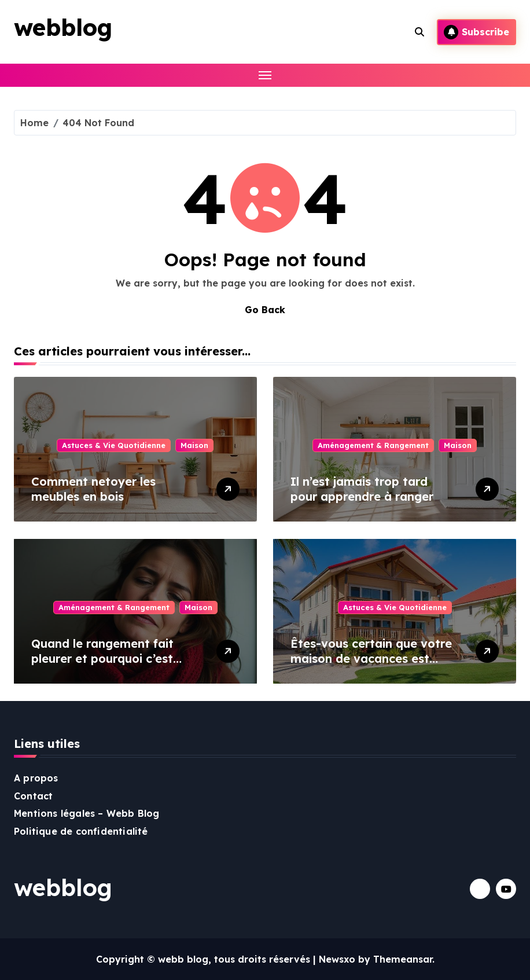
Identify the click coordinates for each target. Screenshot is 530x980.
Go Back (265, 310)
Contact (33, 796)
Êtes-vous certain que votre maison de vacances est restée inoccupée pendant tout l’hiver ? (371, 666)
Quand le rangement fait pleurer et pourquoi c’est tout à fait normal (102, 658)
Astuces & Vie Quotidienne (114, 445)
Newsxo (337, 959)
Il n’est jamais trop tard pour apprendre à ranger (362, 489)
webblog (63, 27)
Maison (194, 445)
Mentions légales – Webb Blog (87, 813)
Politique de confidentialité (81, 831)
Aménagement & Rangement (373, 445)
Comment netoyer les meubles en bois (93, 489)
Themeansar (403, 959)
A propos (36, 778)
